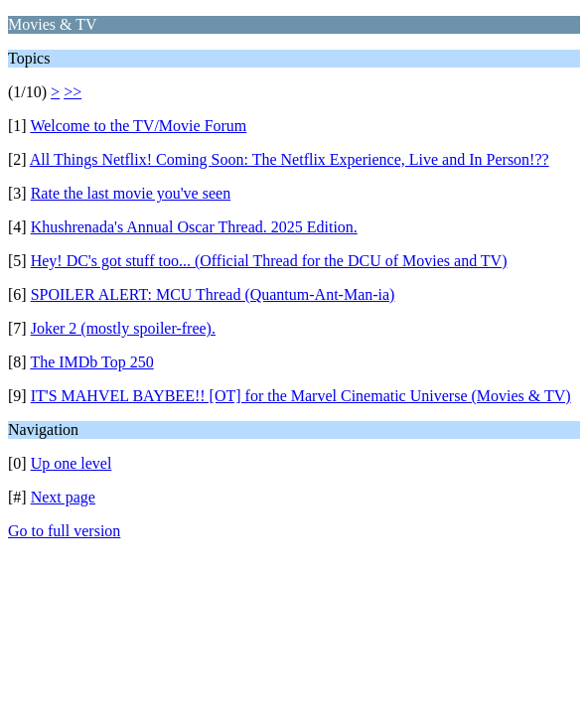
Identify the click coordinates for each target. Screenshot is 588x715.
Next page (63, 497)
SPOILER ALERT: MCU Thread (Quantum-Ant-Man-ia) (213, 294)
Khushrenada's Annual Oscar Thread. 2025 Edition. (194, 227)
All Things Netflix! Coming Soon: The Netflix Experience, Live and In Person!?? (290, 159)
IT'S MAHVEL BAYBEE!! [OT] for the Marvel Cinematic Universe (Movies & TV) (301, 396)
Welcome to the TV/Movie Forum (138, 126)
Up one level (72, 463)
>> (73, 92)
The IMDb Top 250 (91, 362)
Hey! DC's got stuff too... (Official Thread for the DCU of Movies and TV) (269, 261)
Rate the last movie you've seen (131, 193)
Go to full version (64, 531)
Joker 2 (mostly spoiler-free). (123, 328)
